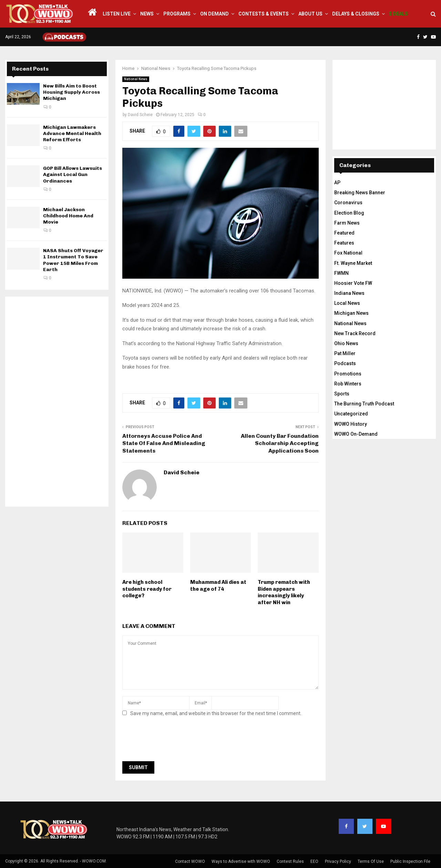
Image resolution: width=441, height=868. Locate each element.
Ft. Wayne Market (353, 263)
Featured (344, 233)
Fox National (348, 253)
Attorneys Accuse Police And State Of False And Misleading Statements (164, 443)
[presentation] (175, 741)
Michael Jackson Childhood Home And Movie (68, 216)
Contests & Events (264, 14)
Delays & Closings (356, 14)
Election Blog (349, 213)
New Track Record (355, 333)
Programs (177, 14)
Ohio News (346, 343)
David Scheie (140, 115)
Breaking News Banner (360, 193)
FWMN (341, 273)
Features (344, 243)
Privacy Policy (338, 861)
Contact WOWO (190, 861)
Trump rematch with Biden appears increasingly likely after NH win (284, 592)
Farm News (347, 223)
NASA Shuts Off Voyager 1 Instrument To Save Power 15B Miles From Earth (73, 260)
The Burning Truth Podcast (364, 404)
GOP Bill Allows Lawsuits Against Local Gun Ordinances (73, 174)
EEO (314, 861)
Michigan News (351, 313)
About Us (310, 14)
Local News (347, 303)
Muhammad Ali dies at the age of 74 (218, 586)
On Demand (214, 14)
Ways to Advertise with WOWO (241, 861)
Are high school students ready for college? (147, 589)
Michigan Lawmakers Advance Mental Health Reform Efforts (72, 133)
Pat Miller (345, 353)
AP (337, 183)
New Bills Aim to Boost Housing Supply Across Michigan (71, 92)
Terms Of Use (371, 861)
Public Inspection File (410, 861)
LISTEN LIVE (117, 14)
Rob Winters (348, 384)
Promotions (348, 374)
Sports (342, 394)
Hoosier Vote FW (353, 283)
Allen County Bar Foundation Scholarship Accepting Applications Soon (280, 443)
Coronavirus (348, 203)
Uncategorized (351, 414)
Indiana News (349, 293)
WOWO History (351, 424)
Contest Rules (290, 861)
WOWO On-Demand (356, 434)
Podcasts (345, 363)
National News (136, 79)
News (147, 14)
